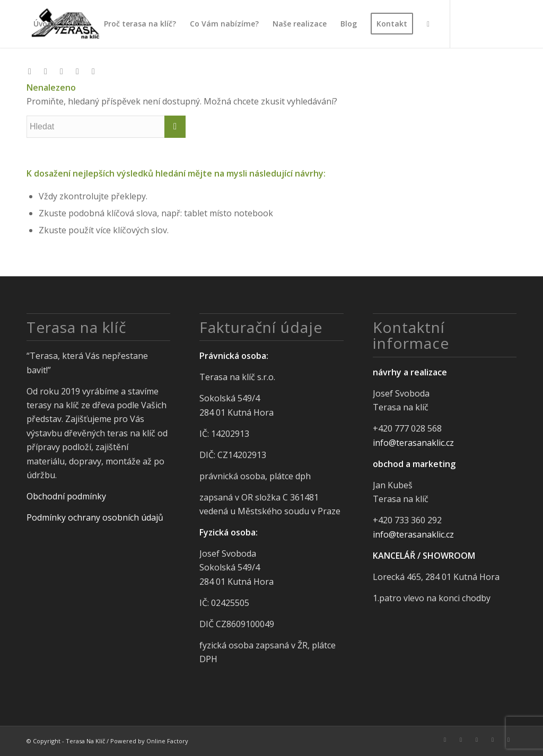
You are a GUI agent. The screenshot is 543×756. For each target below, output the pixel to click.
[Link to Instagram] (46, 71)
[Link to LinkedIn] (62, 71)
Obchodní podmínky (66, 496)
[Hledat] (428, 24)
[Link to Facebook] (30, 71)
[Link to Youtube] (93, 71)
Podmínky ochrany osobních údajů (95, 517)
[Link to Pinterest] (77, 71)
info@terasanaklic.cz (413, 443)
